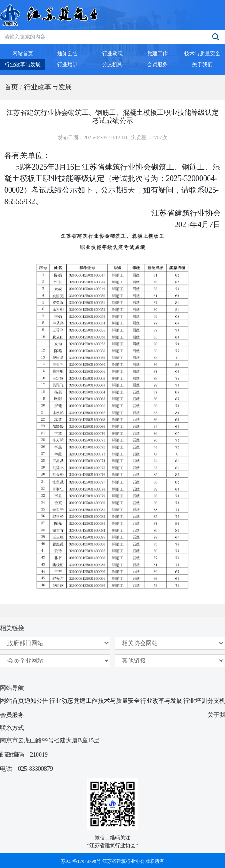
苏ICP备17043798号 (81, 861)
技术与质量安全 (119, 701)
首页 (11, 87)
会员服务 (12, 715)
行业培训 (195, 701)
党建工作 (86, 701)
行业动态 (61, 701)
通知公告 (36, 701)
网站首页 (12, 701)
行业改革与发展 (48, 87)
